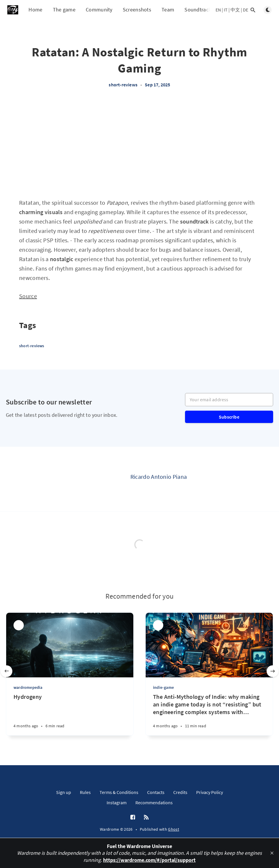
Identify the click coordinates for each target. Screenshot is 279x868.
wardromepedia (28, 687)
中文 (235, 10)
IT (226, 10)
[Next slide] (273, 671)
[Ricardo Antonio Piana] (107, 479)
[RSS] (146, 817)
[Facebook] (133, 817)
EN (218, 10)
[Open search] (253, 10)
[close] (272, 853)
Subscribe (229, 417)
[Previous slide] (6, 671)
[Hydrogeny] (70, 714)
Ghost (174, 829)
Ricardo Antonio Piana (159, 477)
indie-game (163, 687)
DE (246, 10)
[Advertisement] (139, 146)
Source (28, 296)
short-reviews (123, 85)
